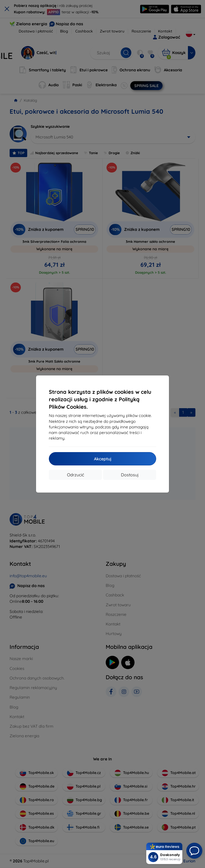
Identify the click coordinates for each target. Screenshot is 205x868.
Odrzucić (76, 475)
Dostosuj (130, 475)
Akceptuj (103, 459)
